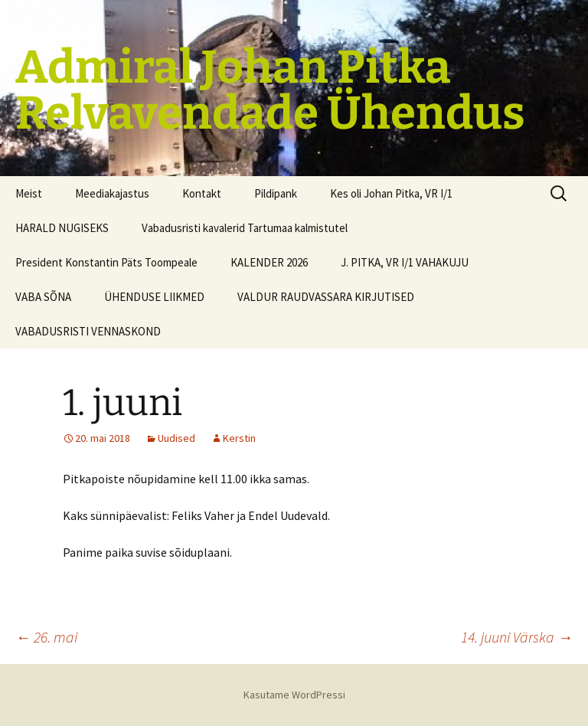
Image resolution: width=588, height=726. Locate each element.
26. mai (46, 637)
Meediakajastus (112, 193)
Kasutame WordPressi (294, 695)
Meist (29, 193)
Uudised (176, 438)
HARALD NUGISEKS (62, 228)
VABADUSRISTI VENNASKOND (88, 331)
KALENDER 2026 (269, 262)
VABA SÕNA (43, 297)
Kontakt (202, 193)
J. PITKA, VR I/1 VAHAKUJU (405, 262)
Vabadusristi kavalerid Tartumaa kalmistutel (245, 228)
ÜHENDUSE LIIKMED (154, 297)
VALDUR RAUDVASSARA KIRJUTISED (326, 297)
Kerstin (239, 438)
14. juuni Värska (517, 637)
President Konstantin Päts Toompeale (106, 262)
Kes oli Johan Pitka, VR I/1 (391, 193)
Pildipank (276, 193)
